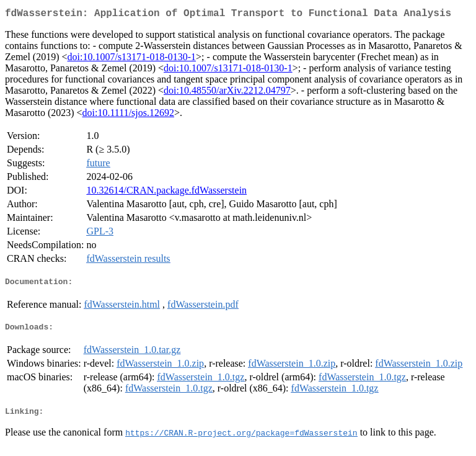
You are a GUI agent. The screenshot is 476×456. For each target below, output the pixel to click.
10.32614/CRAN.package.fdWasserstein (166, 193)
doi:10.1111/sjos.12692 (128, 115)
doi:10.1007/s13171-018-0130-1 (132, 59)
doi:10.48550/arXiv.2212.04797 (227, 93)
